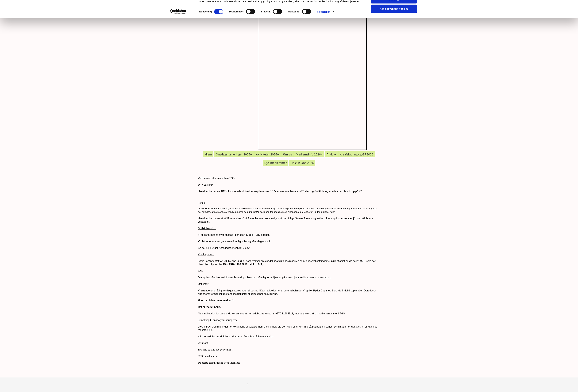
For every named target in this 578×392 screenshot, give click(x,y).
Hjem (208, 154)
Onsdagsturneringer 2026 (233, 154)
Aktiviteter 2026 (266, 154)
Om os (287, 154)
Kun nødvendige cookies (394, 27)
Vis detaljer (323, 30)
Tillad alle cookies (394, 8)
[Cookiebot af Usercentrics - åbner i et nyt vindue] (178, 30)
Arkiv (330, 154)
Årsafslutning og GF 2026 (357, 154)
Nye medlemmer (276, 163)
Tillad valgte (394, 17)
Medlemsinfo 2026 (308, 154)
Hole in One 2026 (302, 163)
